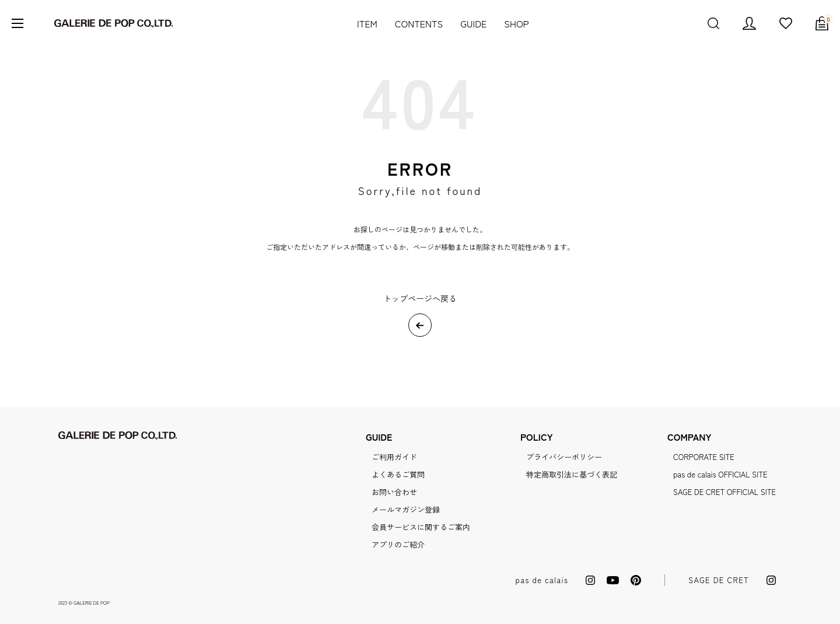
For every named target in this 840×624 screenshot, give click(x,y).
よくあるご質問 (398, 474)
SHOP (516, 23)
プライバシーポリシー (564, 457)
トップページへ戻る (420, 298)
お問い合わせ (394, 492)
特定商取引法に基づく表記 (572, 474)
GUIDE (473, 23)
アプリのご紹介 (398, 544)
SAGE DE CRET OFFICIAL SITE (724, 492)
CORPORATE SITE (704, 457)
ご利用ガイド (394, 457)
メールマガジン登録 (406, 509)
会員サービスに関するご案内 (421, 527)
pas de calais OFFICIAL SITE (720, 474)
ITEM (367, 23)
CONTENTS (419, 23)
